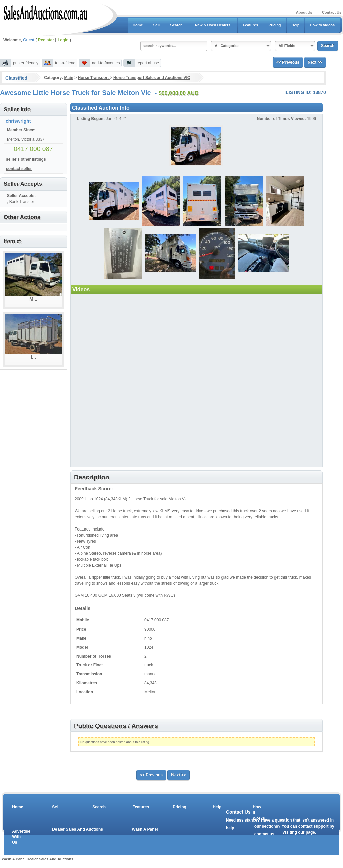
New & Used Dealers (213, 25)
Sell (157, 25)
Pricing (275, 25)
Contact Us (332, 12)
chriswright (18, 121)
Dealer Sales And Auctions (78, 829)
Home (138, 25)
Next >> (315, 62)
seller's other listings (26, 159)
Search (176, 25)
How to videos (322, 25)
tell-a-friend (65, 63)
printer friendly (26, 63)
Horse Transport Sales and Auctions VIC (152, 78)
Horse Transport (94, 78)
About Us (304, 12)
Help (296, 25)
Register (46, 40)
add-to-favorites (106, 63)
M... (33, 299)
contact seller (19, 169)
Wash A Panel (145, 829)
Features (250, 25)
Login (63, 40)
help (230, 828)
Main (68, 78)
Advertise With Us (17, 837)
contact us (264, 834)
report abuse (148, 63)
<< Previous (288, 62)
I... (33, 357)
